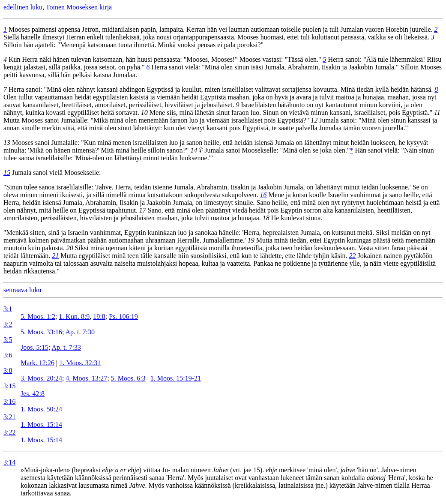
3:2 (8, 324)
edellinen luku (23, 7)
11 (437, 112)
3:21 (9, 417)
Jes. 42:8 (33, 394)
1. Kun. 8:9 (74, 316)
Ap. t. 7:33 (66, 347)
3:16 (9, 401)
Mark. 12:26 (37, 363)
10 (144, 112)
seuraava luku (22, 290)
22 (352, 256)
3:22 (9, 432)
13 (7, 142)
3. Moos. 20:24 (41, 378)
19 (251, 240)
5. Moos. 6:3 (128, 378)
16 (263, 195)
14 (194, 150)
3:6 (8, 355)
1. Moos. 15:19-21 (176, 378)
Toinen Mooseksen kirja (79, 7)
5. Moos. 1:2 (38, 316)
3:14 (9, 462)
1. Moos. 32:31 (80, 363)
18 (266, 218)
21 (55, 256)
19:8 (99, 316)
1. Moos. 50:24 (41, 409)
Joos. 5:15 (34, 347)
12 (314, 120)
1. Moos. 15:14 (41, 424)
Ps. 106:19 (123, 316)
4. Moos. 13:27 (86, 378)
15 (7, 172)
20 (70, 248)
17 (143, 210)
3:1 (8, 309)
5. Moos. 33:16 (41, 332)
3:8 (8, 370)
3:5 (8, 340)
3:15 (9, 386)
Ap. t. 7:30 (80, 332)
